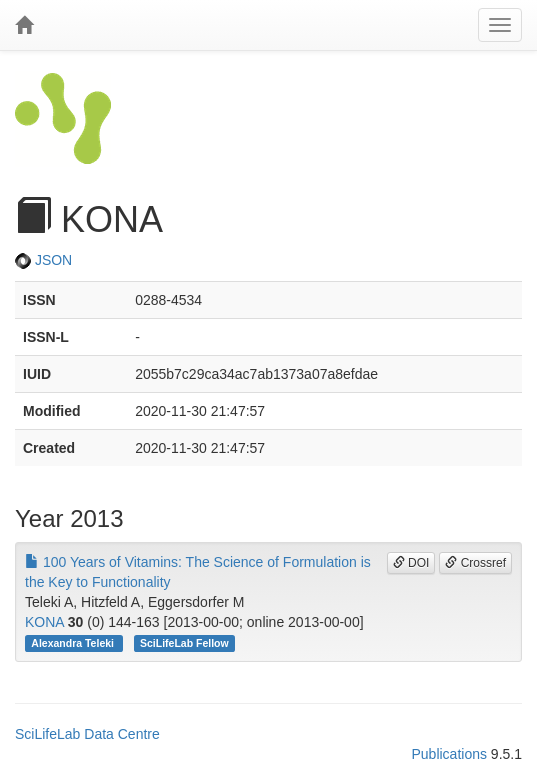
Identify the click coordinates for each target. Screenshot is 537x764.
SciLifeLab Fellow (184, 643)
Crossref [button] (475, 563)
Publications (449, 754)
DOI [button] (411, 563)
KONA (44, 622)
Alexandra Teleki (74, 643)
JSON (43, 260)
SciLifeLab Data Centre (87, 734)
